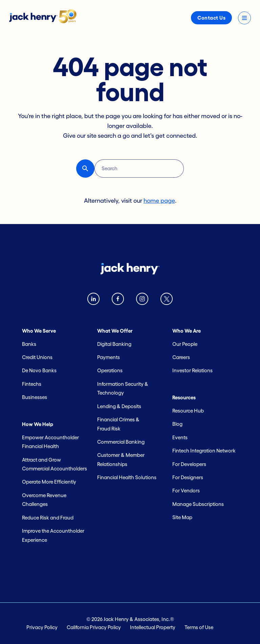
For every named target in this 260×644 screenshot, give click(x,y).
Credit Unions (37, 357)
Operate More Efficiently (49, 482)
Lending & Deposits (119, 406)
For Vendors (186, 491)
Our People (185, 344)
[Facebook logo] (118, 300)
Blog (177, 424)
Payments (109, 357)
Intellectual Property (153, 627)
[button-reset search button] (85, 169)
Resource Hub (188, 411)
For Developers (189, 464)
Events (180, 437)
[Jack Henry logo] (43, 21)
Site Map (182, 517)
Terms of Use (199, 627)
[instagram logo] (142, 300)
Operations (110, 370)
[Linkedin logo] (93, 300)
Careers (181, 357)
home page (159, 201)
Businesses (35, 397)
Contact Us (211, 18)
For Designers (188, 477)
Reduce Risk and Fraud (48, 518)
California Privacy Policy (94, 627)
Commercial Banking (121, 442)
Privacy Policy (42, 627)
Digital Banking (114, 344)
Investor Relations (192, 370)
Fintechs (32, 384)
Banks (29, 344)
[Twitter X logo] (167, 300)
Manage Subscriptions (198, 504)
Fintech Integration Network (204, 451)
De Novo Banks (39, 370)
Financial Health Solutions (127, 477)
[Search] (139, 169)
